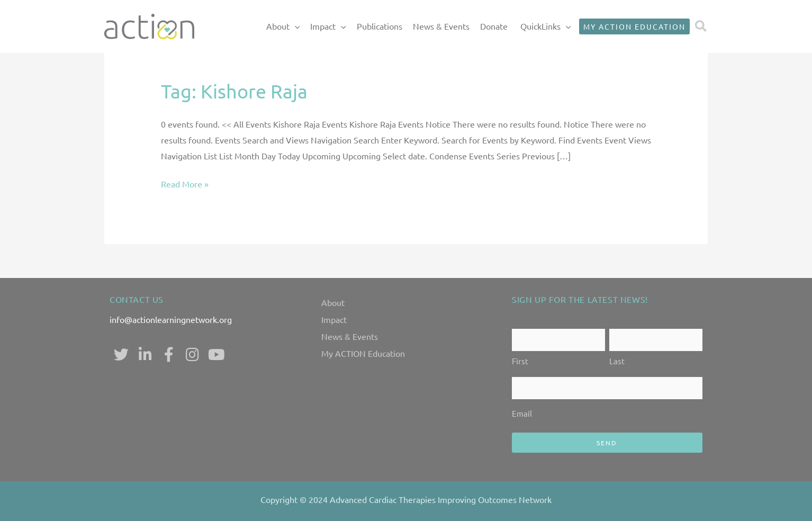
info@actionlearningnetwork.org (171, 319)
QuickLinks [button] (546, 26)
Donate (494, 26)
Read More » (185, 184)
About (333, 302)
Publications (380, 26)
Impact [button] (328, 26)
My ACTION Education (363, 353)
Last (617, 361)
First (520, 361)
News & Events (441, 26)
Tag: (234, 91)
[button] (295, 26)
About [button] (283, 26)
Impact (334, 319)
